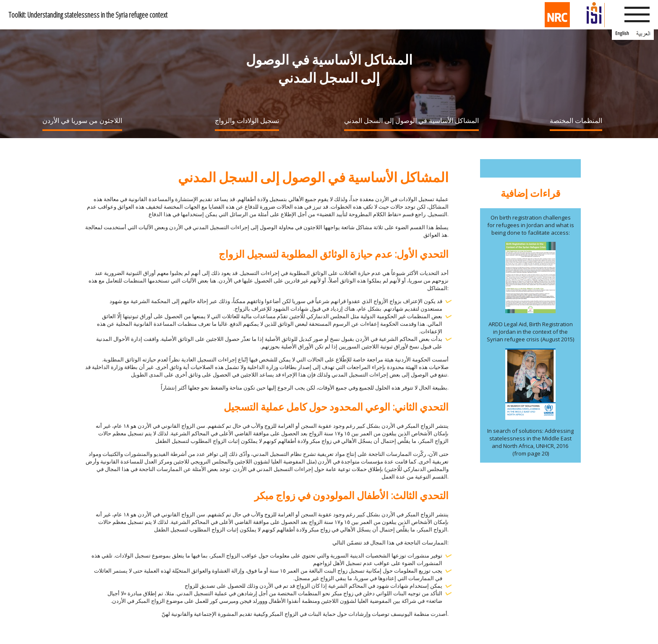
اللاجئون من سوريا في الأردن (82, 120)
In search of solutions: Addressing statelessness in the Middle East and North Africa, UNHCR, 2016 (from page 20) (530, 442)
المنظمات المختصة (576, 120)
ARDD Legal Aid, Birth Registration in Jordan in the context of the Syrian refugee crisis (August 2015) (530, 332)
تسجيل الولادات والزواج (247, 120)
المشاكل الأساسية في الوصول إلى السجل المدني (411, 120)
